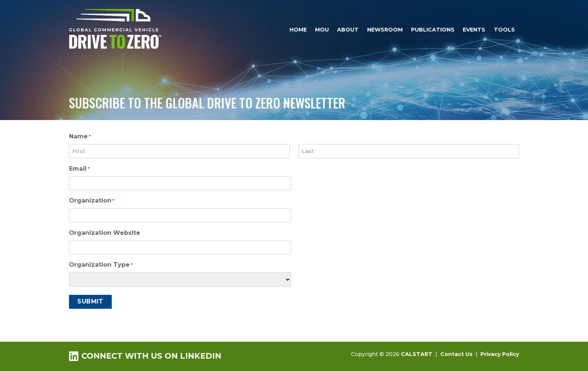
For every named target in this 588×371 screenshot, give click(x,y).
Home (298, 30)
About (348, 30)
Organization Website (105, 233)
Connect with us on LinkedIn (145, 356)
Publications (433, 30)
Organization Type (101, 265)
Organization (91, 201)
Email (79, 169)
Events (474, 30)
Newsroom (385, 30)
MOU (322, 30)
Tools (504, 30)
